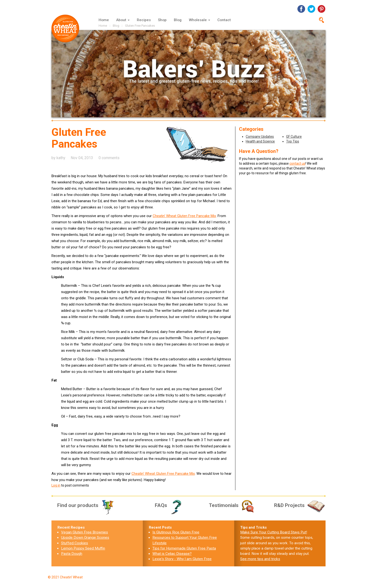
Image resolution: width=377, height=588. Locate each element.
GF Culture (294, 137)
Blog (178, 20)
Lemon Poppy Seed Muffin (83, 548)
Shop (162, 20)
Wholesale (199, 20)
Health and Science (260, 141)
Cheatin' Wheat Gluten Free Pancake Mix (184, 216)
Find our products (86, 505)
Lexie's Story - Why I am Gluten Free (182, 559)
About (123, 20)
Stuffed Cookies (75, 543)
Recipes (144, 20)
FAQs (170, 505)
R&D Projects (300, 505)
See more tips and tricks (260, 559)
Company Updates (260, 137)
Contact (224, 20)
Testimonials (232, 505)
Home (104, 20)
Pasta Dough (72, 554)
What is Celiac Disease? (172, 554)
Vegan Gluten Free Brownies (85, 532)
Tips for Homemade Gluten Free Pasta (184, 548)
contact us (297, 163)
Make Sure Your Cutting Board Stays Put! (274, 532)
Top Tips (293, 141)
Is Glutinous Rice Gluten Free (176, 532)
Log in (56, 485)
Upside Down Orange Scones (85, 538)
